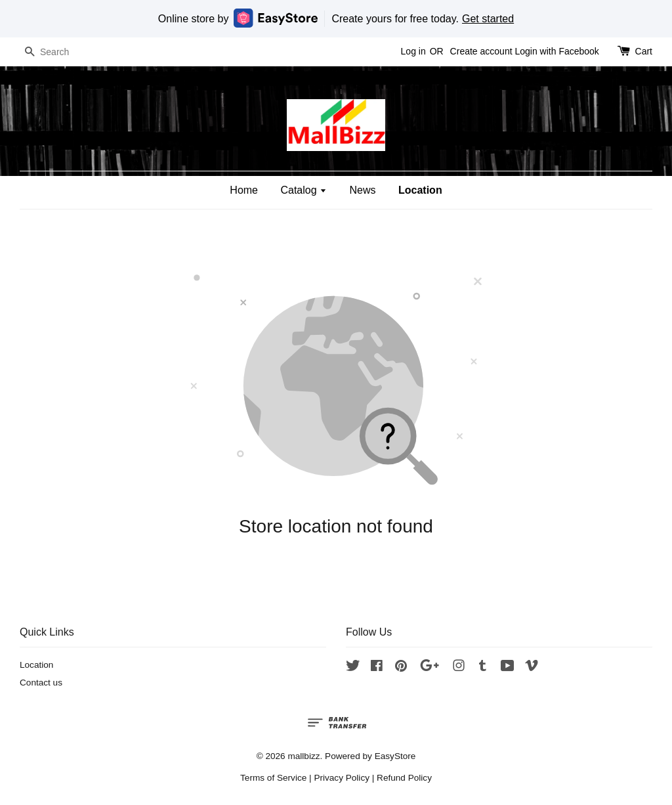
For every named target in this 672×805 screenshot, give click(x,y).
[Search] (59, 52)
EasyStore (395, 756)
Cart (644, 51)
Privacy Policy (342, 778)
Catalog (304, 190)
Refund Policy (404, 778)
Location (420, 190)
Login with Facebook (556, 51)
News (363, 190)
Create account (481, 51)
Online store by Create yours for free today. (336, 18)
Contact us (41, 683)
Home (244, 190)
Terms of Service (273, 778)
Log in (413, 51)
